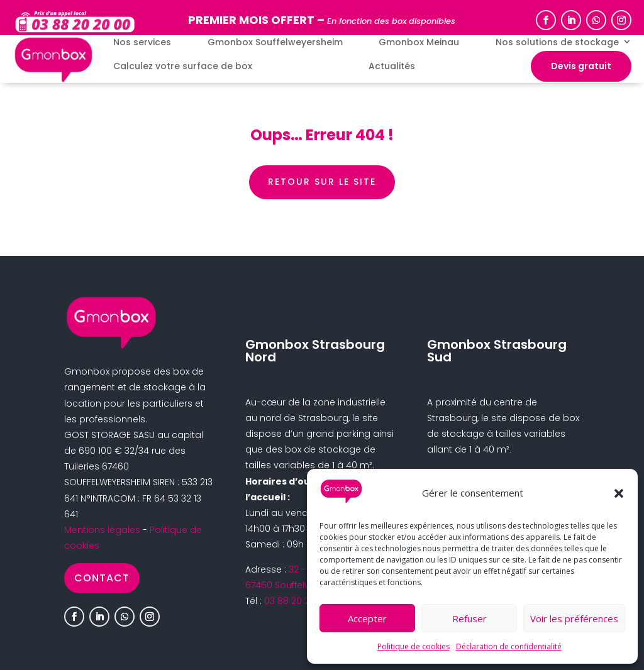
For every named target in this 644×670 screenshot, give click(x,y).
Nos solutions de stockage (557, 42)
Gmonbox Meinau (419, 42)
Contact (102, 578)
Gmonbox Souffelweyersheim (275, 42)
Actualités (392, 66)
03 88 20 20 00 (297, 601)
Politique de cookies (414, 646)
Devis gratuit (581, 66)
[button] (619, 493)
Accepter (367, 618)
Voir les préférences (574, 618)
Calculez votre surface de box (183, 66)
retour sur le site (322, 182)
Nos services (142, 42)
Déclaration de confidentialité (509, 646)
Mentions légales (102, 530)
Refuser (469, 618)
